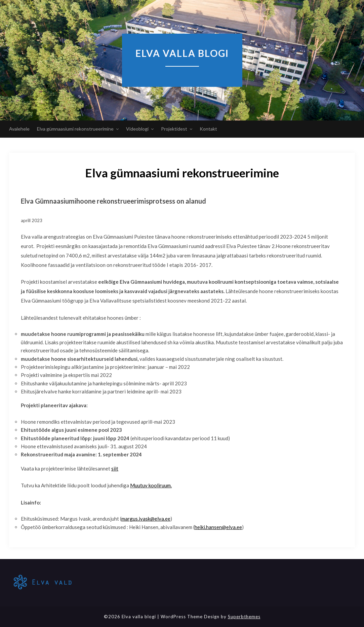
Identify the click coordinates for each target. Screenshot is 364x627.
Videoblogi (137, 129)
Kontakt (208, 129)
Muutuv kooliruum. (151, 485)
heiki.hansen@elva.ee (218, 527)
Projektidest (174, 129)
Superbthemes (244, 617)
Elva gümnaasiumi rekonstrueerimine (75, 129)
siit (115, 468)
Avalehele (19, 129)
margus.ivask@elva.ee (146, 519)
